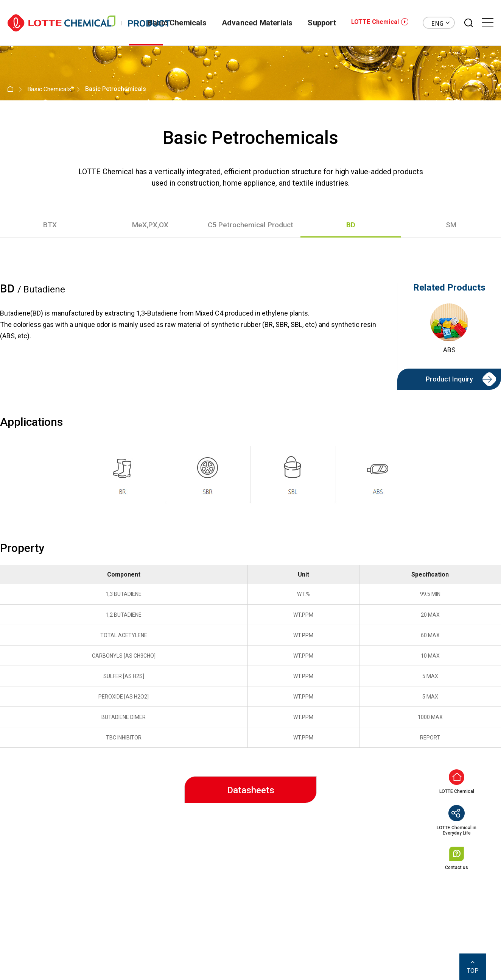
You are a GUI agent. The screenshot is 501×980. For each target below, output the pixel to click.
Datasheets (251, 790)
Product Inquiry (449, 379)
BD (351, 225)
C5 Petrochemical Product (250, 225)
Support (322, 23)
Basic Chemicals (177, 23)
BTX (50, 225)
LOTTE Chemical (375, 22)
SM (451, 225)
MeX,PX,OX (150, 225)
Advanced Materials (257, 23)
